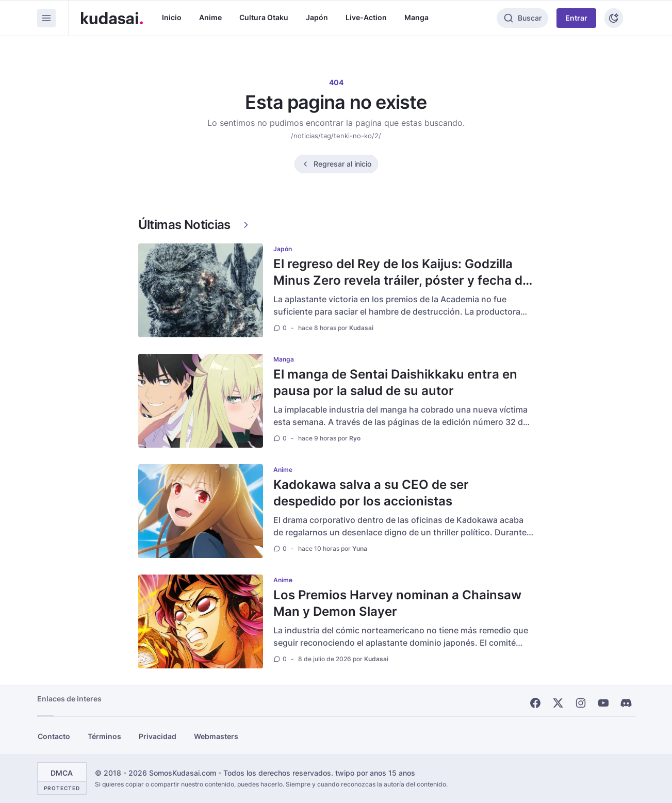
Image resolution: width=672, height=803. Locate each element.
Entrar (576, 18)
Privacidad (158, 736)
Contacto (54, 736)
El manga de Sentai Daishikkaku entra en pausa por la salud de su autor (395, 382)
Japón (317, 17)
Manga (416, 17)
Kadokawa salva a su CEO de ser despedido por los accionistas (371, 493)
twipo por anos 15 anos (375, 773)
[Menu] (46, 18)
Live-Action (366, 17)
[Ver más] (246, 225)
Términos (104, 736)
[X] (558, 703)
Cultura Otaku (264, 17)
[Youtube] (603, 703)
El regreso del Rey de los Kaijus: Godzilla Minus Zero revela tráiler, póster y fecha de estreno (401, 280)
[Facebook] (535, 703)
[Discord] (626, 703)
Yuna (360, 548)
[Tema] (614, 18)
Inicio (172, 17)
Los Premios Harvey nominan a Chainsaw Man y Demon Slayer (397, 603)
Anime (210, 17)
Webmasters (216, 736)
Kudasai (361, 328)
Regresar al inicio (342, 164)
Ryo (355, 438)
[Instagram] (581, 703)
